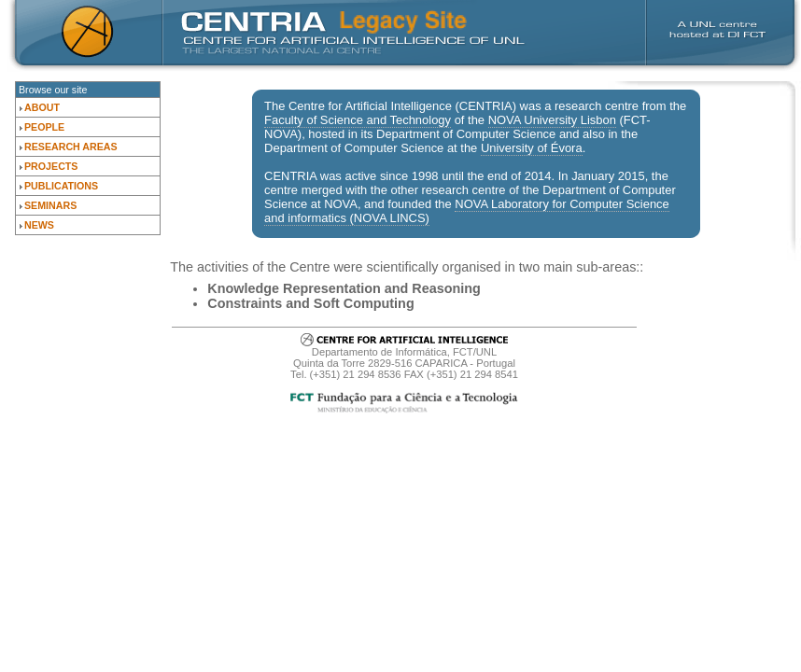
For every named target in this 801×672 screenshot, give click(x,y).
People (44, 127)
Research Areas (71, 147)
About (42, 107)
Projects (51, 166)
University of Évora (532, 148)
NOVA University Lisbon (552, 120)
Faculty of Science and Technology (358, 120)
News (39, 225)
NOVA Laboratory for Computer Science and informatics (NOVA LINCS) (467, 211)
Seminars (50, 205)
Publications (61, 186)
